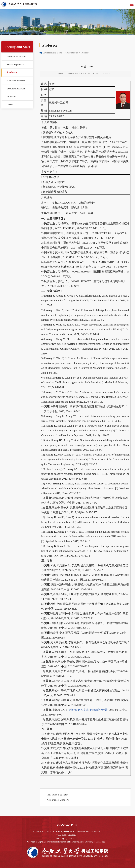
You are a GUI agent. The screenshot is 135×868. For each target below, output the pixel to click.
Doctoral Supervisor (16, 57)
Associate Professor (16, 81)
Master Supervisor (15, 65)
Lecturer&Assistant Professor (16, 93)
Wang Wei (65, 800)
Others (10, 105)
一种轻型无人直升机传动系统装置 (87, 710)
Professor (12, 73)
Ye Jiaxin (64, 795)
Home (59, 53)
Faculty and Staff (71, 53)
